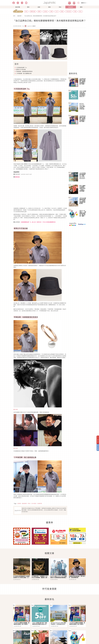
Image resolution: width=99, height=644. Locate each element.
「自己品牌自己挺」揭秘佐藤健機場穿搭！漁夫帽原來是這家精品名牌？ (40, 16)
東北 (80, 11)
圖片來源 (16, 409)
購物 (81, 7)
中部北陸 (68, 11)
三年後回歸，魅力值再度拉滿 (24, 73)
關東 (39, 11)
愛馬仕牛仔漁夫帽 (21, 69)
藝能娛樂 (71, 7)
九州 (57, 11)
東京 (26, 11)
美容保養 (18, 7)
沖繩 (51, 11)
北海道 (45, 11)
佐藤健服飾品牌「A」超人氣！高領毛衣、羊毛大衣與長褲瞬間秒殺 (38, 222)
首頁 (14, 16)
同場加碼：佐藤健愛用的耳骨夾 (24, 71)
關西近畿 (33, 11)
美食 (50, 7)
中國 (75, 11)
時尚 (60, 7)
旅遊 (39, 7)
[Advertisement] (78, 50)
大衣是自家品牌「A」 (22, 67)
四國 (62, 11)
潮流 (28, 7)
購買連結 (17, 177)
